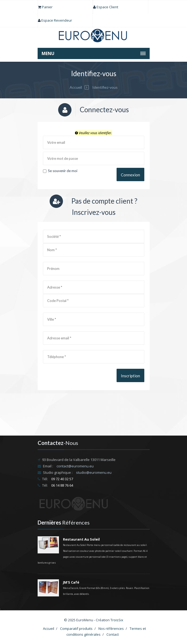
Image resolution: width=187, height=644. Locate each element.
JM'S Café (71, 582)
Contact (113, 634)
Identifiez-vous (105, 87)
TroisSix (117, 620)
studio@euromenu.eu (94, 472)
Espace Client (107, 7)
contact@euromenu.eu (75, 466)
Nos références (111, 629)
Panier (47, 7)
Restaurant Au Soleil (81, 539)
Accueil (76, 87)
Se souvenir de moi (60, 171)
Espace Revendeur (57, 20)
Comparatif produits (76, 629)
